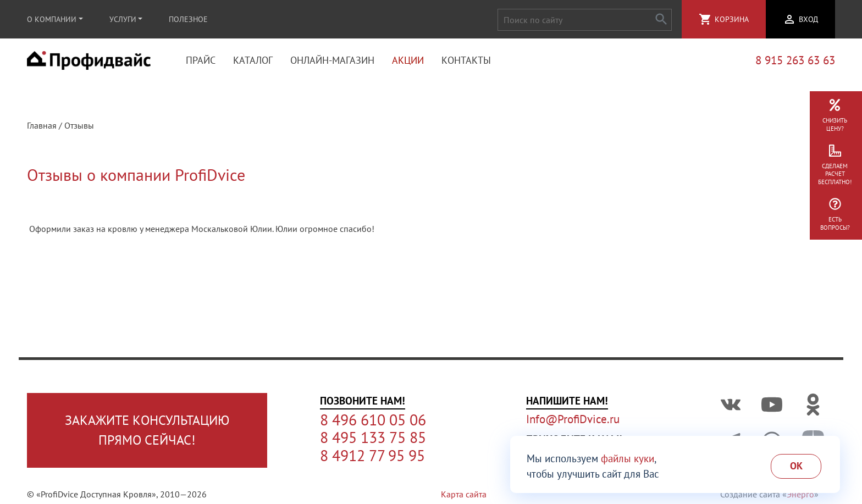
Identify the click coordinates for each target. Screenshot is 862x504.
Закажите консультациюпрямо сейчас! (147, 430)
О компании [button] (52, 19)
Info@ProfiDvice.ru (573, 419)
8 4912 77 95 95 (372, 456)
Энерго (800, 494)
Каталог (253, 61)
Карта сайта (464, 494)
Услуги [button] (123, 19)
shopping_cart (705, 19)
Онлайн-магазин (332, 61)
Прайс (201, 61)
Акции (408, 61)
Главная (42, 126)
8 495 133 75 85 (373, 437)
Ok (796, 466)
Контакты (466, 61)
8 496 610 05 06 (373, 420)
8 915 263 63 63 (795, 61)
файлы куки (628, 458)
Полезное (188, 19)
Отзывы (79, 126)
